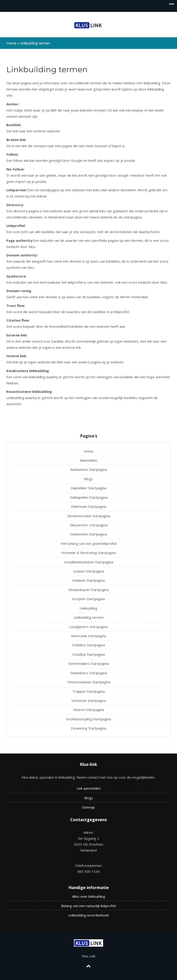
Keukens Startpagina (88, 580)
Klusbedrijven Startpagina (89, 590)
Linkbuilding (88, 608)
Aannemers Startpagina (89, 469)
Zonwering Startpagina (88, 728)
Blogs (89, 479)
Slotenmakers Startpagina (89, 663)
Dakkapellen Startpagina (89, 497)
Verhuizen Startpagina (89, 700)
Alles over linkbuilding (89, 896)
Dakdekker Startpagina (88, 488)
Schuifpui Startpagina (88, 654)
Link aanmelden (89, 788)
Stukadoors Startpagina (89, 673)
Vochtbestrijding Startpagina (88, 719)
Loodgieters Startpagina (88, 627)
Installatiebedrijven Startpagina (89, 562)
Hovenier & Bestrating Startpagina (89, 553)
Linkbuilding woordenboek (88, 915)
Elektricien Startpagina (89, 506)
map (91, 807)
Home (11, 43)
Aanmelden (88, 460)
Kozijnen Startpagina (88, 599)
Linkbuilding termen (89, 617)
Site (85, 807)
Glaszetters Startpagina (89, 525)
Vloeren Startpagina (88, 710)
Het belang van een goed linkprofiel (89, 543)
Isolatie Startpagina (88, 571)
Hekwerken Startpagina (88, 534)
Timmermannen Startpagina (89, 682)
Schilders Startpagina (88, 645)
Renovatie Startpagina (89, 636)
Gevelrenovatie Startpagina (89, 516)
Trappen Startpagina (88, 691)
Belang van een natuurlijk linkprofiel (88, 906)
